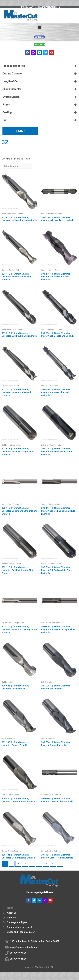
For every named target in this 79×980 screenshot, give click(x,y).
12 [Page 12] (53, 863)
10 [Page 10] (39, 863)
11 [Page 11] (46, 863)
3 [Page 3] (18, 863)
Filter (20, 131)
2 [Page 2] (12, 863)
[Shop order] (17, 166)
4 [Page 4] (25, 863)
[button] (40, 27)
